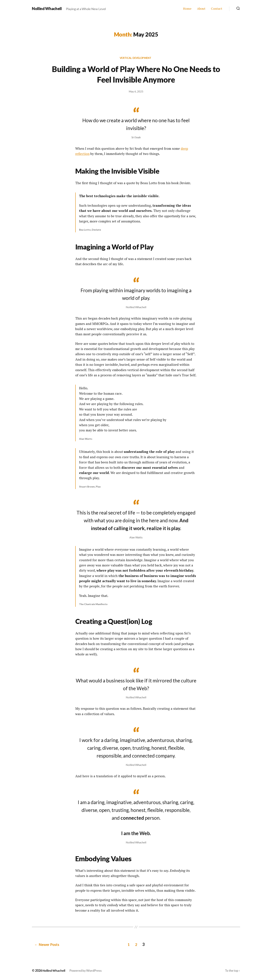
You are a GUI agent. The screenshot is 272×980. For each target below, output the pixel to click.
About (201, 9)
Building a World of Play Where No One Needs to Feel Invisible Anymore (136, 74)
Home (187, 9)
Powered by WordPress (87, 970)
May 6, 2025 (136, 92)
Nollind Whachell (48, 9)
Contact (217, 9)
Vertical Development (136, 58)
